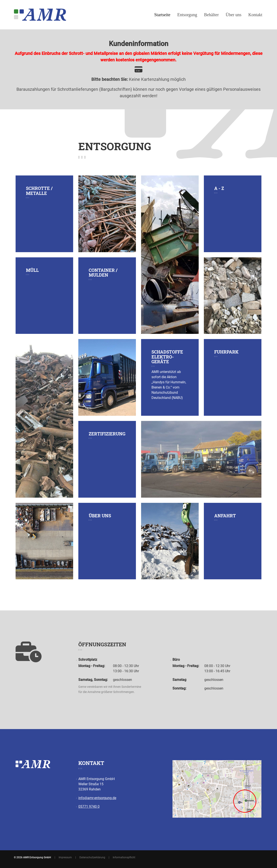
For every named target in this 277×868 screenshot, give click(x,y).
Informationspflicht (124, 857)
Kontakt (255, 15)
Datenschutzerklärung (92, 857)
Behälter (211, 15)
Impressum (65, 857)
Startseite (162, 15)
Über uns (234, 15)
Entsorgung (187, 15)
